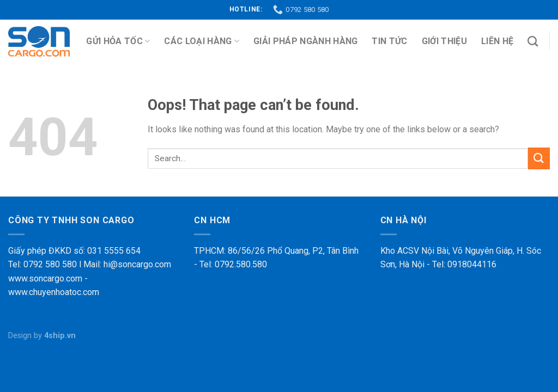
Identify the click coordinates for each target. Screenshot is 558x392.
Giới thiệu (444, 41)
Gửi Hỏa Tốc (118, 41)
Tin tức (389, 41)
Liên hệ (497, 41)
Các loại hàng (202, 41)
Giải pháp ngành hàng (305, 41)
